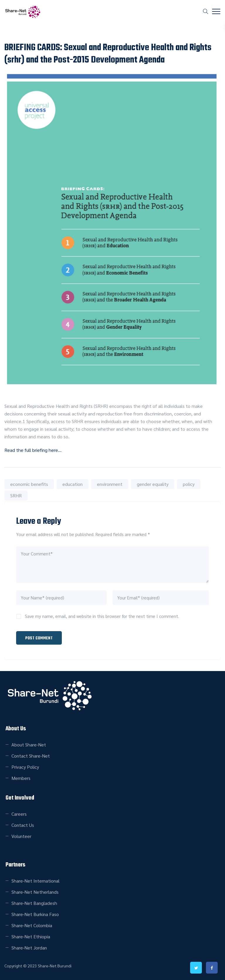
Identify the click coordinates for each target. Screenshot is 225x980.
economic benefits (29, 484)
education (73, 484)
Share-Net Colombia (32, 925)
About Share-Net (29, 745)
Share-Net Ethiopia (31, 936)
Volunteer (21, 836)
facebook (212, 968)
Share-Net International (35, 881)
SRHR (16, 495)
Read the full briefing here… (33, 450)
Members (21, 778)
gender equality (153, 484)
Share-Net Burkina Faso (35, 914)
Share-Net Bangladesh (34, 903)
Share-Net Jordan (29, 948)
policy (189, 484)
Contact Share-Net (31, 756)
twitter (196, 968)
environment (110, 484)
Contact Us (23, 825)
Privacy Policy (25, 767)
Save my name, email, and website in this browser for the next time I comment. (102, 616)
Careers (19, 814)
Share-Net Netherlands (35, 892)
